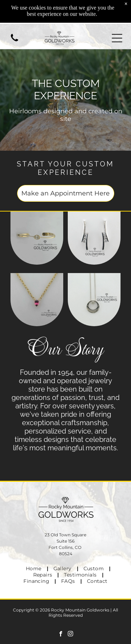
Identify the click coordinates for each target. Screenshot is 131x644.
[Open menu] (117, 38)
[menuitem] (34, 568)
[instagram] (70, 635)
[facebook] (61, 635)
